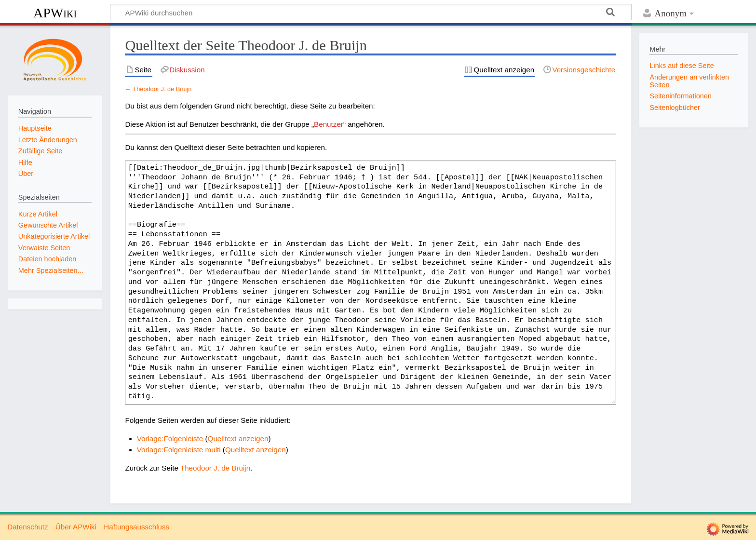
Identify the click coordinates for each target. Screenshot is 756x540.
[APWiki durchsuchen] (371, 12)
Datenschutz (27, 527)
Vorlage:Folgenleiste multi (179, 450)
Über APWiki (76, 527)
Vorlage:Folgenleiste (170, 439)
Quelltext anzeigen (238, 439)
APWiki (55, 13)
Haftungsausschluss (136, 527)
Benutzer (329, 124)
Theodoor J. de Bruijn (162, 89)
